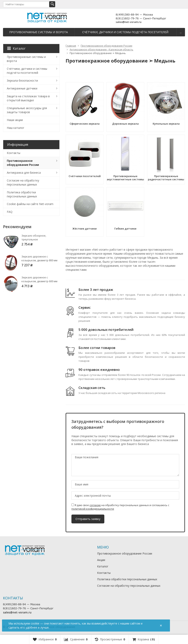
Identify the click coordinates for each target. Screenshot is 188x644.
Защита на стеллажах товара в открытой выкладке (28, 98)
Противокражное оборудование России (23, 163)
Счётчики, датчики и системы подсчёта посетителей (125, 32)
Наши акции (15, 120)
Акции (101, 560)
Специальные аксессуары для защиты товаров (27, 110)
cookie (35, 623)
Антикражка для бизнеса (24, 173)
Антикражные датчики (22, 88)
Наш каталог (16, 128)
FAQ (10, 212)
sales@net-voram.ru (129, 22)
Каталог (16, 48)
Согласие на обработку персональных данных (23, 182)
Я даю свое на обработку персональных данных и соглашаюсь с (120, 507)
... (181, 32)
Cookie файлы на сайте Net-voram (30, 204)
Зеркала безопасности (22, 80)
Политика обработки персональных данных (22, 194)
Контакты (14, 153)
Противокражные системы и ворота (39, 32)
